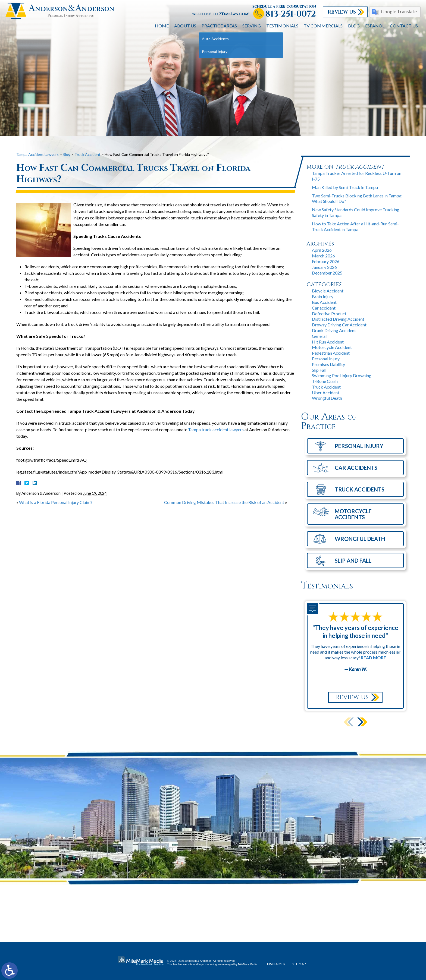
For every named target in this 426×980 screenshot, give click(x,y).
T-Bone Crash (325, 381)
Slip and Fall (353, 560)
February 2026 (326, 261)
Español (375, 26)
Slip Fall (319, 370)
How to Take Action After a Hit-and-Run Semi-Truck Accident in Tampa (355, 226)
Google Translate (399, 12)
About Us (185, 26)
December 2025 (327, 273)
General (319, 336)
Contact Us (404, 26)
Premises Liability (328, 364)
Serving (252, 26)
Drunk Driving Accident (334, 330)
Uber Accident (326, 393)
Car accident (324, 308)
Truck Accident (87, 154)
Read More (373, 658)
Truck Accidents (360, 489)
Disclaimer (276, 964)
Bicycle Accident (328, 291)
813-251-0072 (291, 14)
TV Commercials (323, 26)
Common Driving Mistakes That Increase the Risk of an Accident (224, 502)
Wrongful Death (327, 398)
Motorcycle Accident (332, 347)
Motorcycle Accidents (353, 514)
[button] (362, 722)
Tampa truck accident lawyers (216, 429)
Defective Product (329, 313)
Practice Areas (219, 26)
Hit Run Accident (328, 342)
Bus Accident (324, 302)
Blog (354, 26)
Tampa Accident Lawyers (37, 154)
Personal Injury (326, 359)
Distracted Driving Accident (338, 319)
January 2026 (324, 267)
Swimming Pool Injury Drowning (342, 375)
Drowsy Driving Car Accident (339, 325)
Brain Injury (323, 296)
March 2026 (323, 256)
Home (162, 26)
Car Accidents (356, 468)
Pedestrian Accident (331, 353)
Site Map (299, 964)
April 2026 (322, 250)
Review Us (342, 12)
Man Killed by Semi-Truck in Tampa (345, 187)
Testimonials (282, 26)
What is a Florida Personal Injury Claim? (56, 502)
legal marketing (208, 964)
